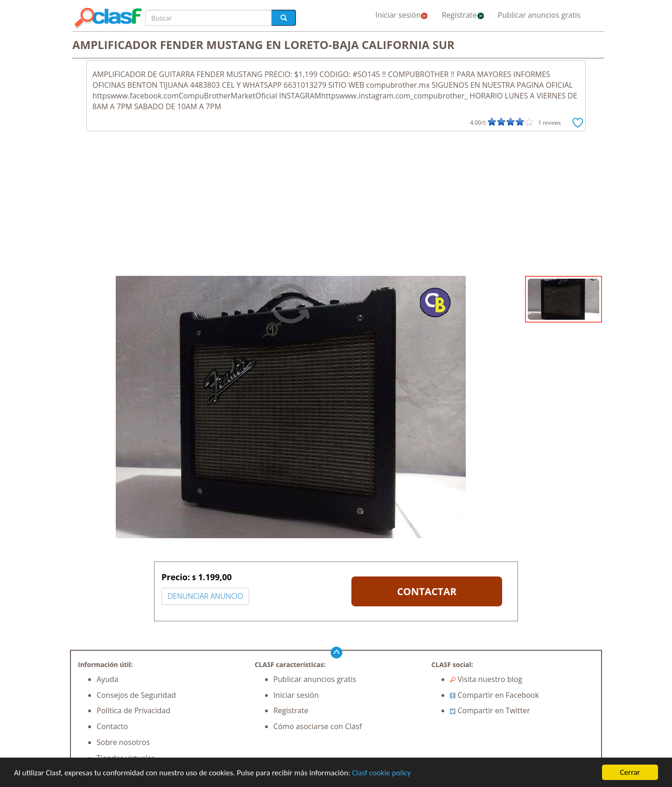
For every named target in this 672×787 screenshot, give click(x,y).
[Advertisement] (336, 206)
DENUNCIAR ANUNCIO (205, 596)
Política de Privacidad (133, 710)
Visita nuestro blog (486, 679)
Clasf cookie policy (381, 773)
